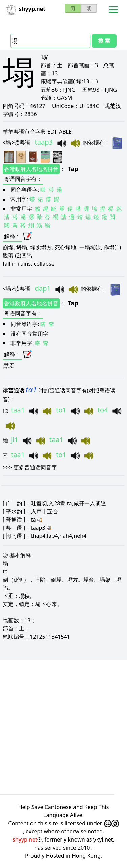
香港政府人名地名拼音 (31, 169)
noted (95, 831)
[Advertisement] (63, 726)
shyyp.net (25, 839)
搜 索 (104, 41)
